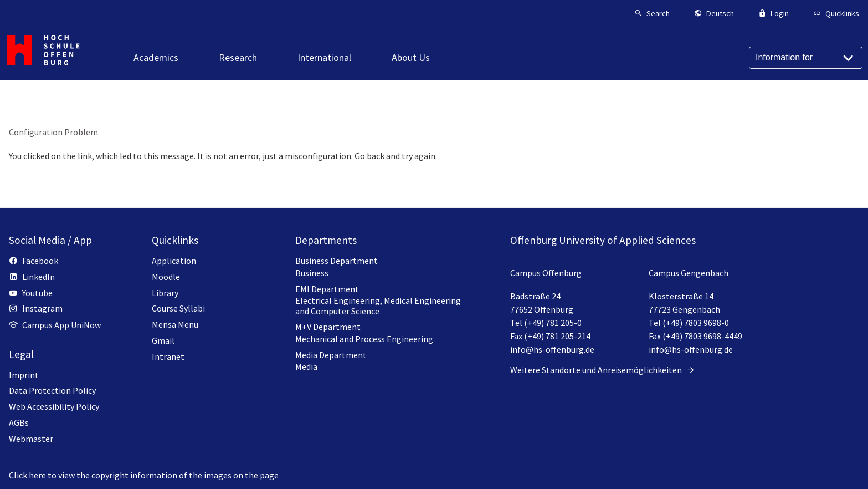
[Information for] (806, 58)
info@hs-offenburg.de (552, 349)
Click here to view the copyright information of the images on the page (144, 475)
